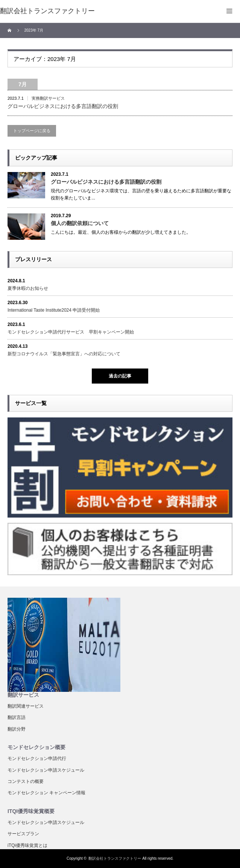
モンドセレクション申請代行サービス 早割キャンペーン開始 (71, 332)
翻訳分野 (17, 729)
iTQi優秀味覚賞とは (27, 845)
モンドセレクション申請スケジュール (46, 770)
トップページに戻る (32, 131)
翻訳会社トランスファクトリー (115, 858)
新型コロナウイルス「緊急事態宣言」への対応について (64, 354)
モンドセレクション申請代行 (37, 758)
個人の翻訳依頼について (80, 223)
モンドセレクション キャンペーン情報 (46, 793)
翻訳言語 (17, 717)
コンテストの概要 (26, 781)
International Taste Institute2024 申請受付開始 (54, 310)
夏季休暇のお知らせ (28, 288)
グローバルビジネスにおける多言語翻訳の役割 (63, 106)
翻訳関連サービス (26, 706)
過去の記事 (120, 376)
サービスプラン (23, 834)
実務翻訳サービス (48, 98)
